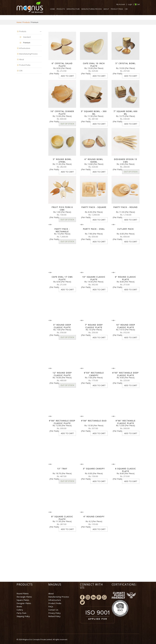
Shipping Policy (23, 616)
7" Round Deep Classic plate (94, 326)
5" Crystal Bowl (126, 63)
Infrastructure (55, 600)
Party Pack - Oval (94, 229)
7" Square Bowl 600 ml (125, 113)
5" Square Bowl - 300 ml (94, 113)
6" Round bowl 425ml (94, 161)
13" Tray (62, 469)
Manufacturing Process (59, 597)
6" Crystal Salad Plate (62, 65)
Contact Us (53, 610)
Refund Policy (54, 616)
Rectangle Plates (24, 597)
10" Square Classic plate (94, 278)
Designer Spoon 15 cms (125, 161)
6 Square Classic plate (126, 470)
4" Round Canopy (94, 517)
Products (26, 22)
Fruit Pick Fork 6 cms (62, 208)
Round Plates (23, 593)
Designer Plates (24, 603)
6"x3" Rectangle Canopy (94, 374)
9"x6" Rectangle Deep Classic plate (62, 422)
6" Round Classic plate (125, 278)
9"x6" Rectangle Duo (94, 421)
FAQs (51, 606)
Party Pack (21, 613)
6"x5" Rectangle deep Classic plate (125, 374)
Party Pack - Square (94, 207)
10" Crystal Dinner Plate (62, 113)
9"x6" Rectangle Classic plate (125, 422)
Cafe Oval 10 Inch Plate (94, 65)
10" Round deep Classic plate (126, 326)
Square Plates (23, 600)
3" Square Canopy (94, 469)
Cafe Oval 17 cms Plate (62, 278)
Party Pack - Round (125, 207)
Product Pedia (55, 603)
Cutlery (20, 610)
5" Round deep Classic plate (62, 326)
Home (19, 22)
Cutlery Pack (125, 229)
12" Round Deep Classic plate (62, 374)
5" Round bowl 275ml (62, 161)
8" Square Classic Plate (62, 518)
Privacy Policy (54, 613)
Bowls (19, 606)
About (51, 593)
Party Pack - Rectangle (62, 230)
